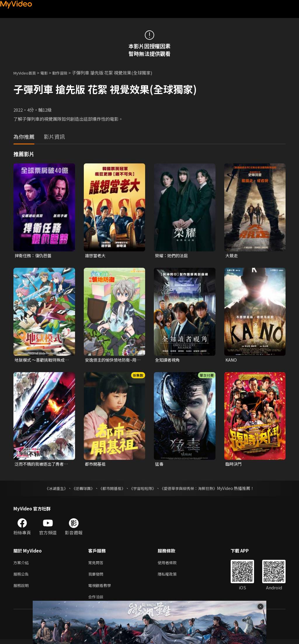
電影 (49, 73)
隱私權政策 (172, 577)
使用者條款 (172, 564)
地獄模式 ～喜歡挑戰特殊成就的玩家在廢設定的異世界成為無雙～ (41, 360)
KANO (232, 360)
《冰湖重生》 (51, 490)
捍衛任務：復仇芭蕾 (34, 256)
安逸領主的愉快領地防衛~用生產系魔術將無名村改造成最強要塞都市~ (112, 360)
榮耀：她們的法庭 (173, 256)
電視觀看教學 (101, 589)
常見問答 (97, 564)
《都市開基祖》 (110, 490)
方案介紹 (22, 564)
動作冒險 (66, 73)
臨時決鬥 (234, 465)
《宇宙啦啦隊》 (143, 490)
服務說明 (22, 589)
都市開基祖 (96, 465)
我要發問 (97, 577)
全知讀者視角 (168, 360)
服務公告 (22, 577)
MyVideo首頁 (27, 73)
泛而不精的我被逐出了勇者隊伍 (41, 465)
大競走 (232, 256)
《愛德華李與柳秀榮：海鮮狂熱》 (192, 490)
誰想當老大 (96, 256)
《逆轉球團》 (80, 490)
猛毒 (159, 465)
